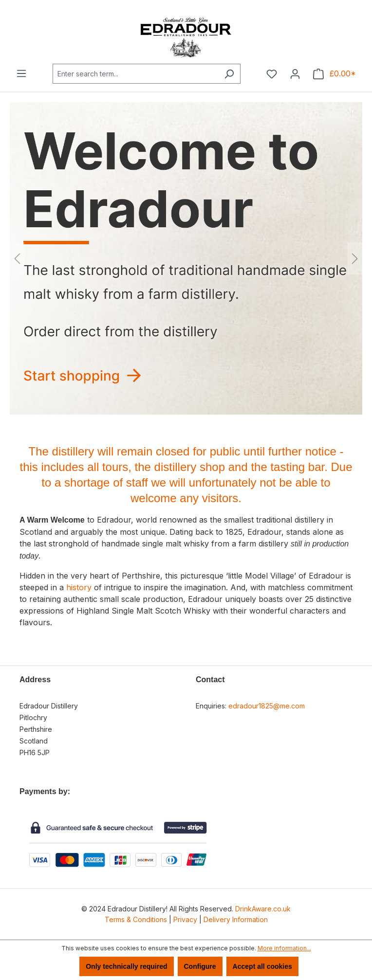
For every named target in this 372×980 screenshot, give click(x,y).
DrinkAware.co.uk (263, 909)
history (79, 587)
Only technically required (126, 966)
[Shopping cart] (335, 74)
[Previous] (17, 259)
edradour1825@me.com (267, 706)
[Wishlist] (272, 74)
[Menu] (21, 73)
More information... (284, 948)
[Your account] (295, 74)
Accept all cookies (262, 966)
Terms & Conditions (136, 919)
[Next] (355, 259)
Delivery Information (236, 919)
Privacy (185, 919)
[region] (186, 258)
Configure (200, 966)
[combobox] (135, 74)
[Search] (229, 74)
